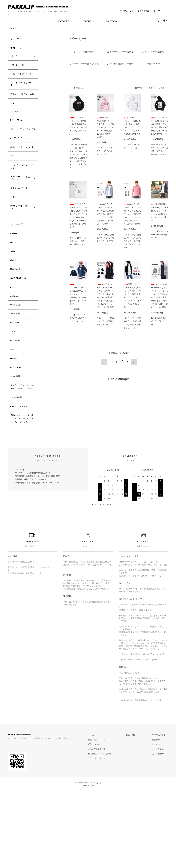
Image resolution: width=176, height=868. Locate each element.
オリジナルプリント (20, 222)
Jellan (14, 291)
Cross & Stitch (18, 350)
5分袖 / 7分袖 (18, 137)
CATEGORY (63, 21)
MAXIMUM (16, 390)
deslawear (16, 340)
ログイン (157, 11)
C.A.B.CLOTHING (20, 321)
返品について (102, 821)
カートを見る (161, 826)
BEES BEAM (17, 419)
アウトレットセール (20, 68)
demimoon (16, 370)
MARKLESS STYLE (17, 469)
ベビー (14, 185)
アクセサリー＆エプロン (20, 210)
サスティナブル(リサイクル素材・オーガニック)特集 (21, 443)
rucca (13, 331)
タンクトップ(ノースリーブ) (21, 149)
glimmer (15, 301)
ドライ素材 (16, 429)
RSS (134, 812)
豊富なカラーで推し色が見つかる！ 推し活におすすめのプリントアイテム (20, 490)
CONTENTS (111, 21)
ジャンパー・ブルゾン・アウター (20, 197)
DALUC (15, 281)
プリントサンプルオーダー (20, 82)
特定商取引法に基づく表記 (108, 830)
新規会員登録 (143, 11)
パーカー (20, 28)
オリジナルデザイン (20, 245)
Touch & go (16, 360)
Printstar (15, 271)
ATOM (140, 812)
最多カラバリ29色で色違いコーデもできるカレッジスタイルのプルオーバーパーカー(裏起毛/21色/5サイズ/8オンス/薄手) (105, 127)
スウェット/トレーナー (21, 94)
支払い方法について (105, 826)
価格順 (152, 88)
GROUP (87, 21)
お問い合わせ (161, 830)
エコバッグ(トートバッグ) (21, 173)
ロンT (14, 118)
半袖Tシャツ (17, 48)
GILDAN (15, 409)
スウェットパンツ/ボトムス (21, 107)
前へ (106, 361)
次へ (132, 361)
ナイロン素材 (18, 457)
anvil (13, 400)
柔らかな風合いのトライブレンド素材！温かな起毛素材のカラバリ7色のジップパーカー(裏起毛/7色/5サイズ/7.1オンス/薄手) (105, 214)
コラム (14, 234)
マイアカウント (127, 11)
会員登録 (159, 816)
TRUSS (15, 380)
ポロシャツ (16, 127)
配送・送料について (105, 816)
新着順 (161, 88)
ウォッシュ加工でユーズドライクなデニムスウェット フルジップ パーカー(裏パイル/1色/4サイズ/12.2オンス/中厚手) (78, 294)
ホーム (10, 28)
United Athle (17, 311)
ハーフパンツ (18, 161)
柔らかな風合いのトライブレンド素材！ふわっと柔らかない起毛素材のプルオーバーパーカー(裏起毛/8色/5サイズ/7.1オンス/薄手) (132, 214)
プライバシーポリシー (106, 835)
